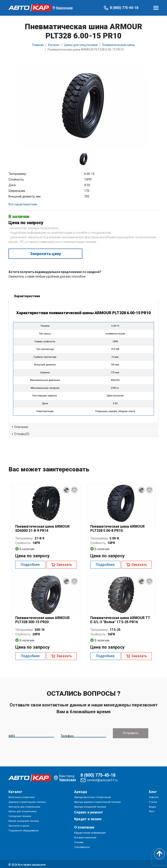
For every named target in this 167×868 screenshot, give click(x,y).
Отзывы (79, 841)
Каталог (15, 790)
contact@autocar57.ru (102, 779)
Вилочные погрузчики (22, 796)
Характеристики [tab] (25, 296)
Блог (153, 790)
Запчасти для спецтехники (24, 805)
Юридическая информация (90, 831)
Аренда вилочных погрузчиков (92, 796)
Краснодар (64, 8)
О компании (84, 826)
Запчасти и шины (19, 825)
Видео (153, 805)
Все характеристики (23, 204)
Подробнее (30, 565)
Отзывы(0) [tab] (20, 434)
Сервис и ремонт (89, 811)
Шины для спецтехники (23, 810)
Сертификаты (82, 846)
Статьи (153, 801)
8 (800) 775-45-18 (124, 8)
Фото (152, 810)
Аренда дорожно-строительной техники (97, 801)
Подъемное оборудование (24, 829)
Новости (154, 796)
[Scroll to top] (159, 854)
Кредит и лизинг (88, 818)
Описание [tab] (19, 427)
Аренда (81, 790)
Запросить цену (46, 254)
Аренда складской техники (90, 805)
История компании (85, 836)
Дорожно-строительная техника (27, 801)
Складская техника (20, 815)
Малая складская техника (24, 820)
